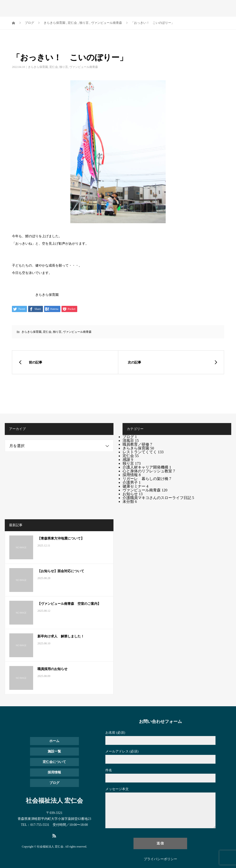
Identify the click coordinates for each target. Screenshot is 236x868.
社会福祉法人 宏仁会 (42, 7)
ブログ (130, 437)
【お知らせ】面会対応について (61, 571)
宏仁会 (54, 67)
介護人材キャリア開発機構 (147, 467)
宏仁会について (54, 762)
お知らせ (133, 494)
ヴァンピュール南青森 (84, 67)
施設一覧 (54, 751)
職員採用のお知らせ (52, 669)
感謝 (128, 460)
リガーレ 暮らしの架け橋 (147, 479)
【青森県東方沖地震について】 (61, 538)
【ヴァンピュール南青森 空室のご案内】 (69, 604)
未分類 (130, 502)
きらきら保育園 (38, 67)
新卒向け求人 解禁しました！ (61, 636)
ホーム (54, 741)
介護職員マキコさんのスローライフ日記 (158, 498)
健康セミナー (135, 486)
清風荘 (131, 441)
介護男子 (132, 482)
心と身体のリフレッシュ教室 (149, 471)
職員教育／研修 (137, 444)
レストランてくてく (143, 452)
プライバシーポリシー (160, 859)
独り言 (64, 67)
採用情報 (132, 475)
